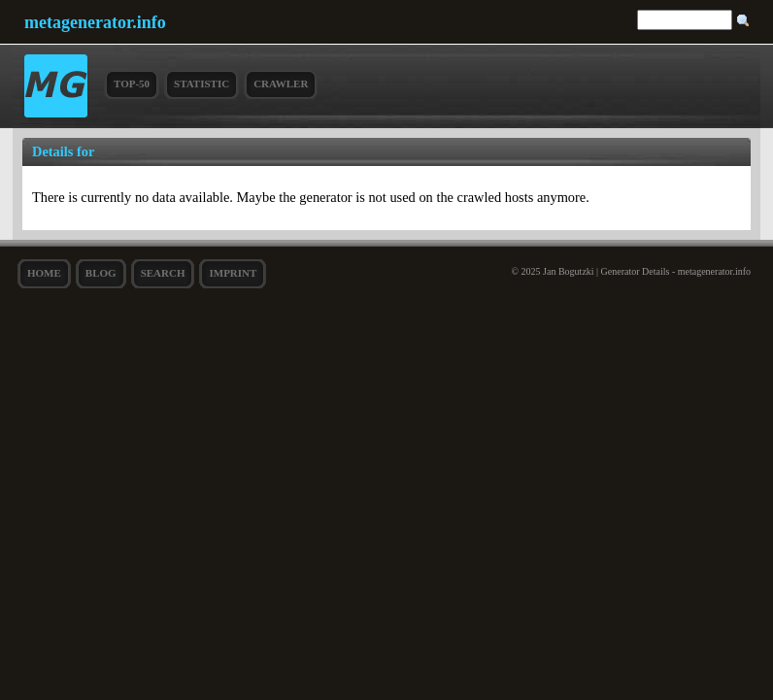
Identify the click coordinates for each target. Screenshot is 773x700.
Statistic (202, 83)
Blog (101, 273)
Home (44, 273)
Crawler (281, 83)
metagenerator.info (95, 22)
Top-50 (132, 83)
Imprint (233, 273)
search (163, 273)
